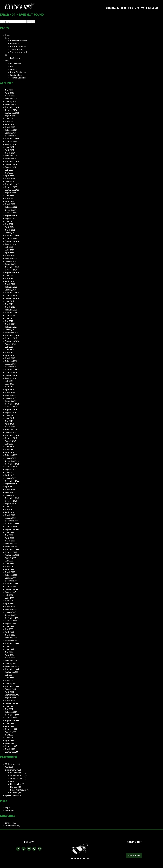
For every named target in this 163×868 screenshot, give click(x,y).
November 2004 (12, 669)
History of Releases (19, 41)
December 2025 (12, 104)
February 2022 (11, 207)
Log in (8, 808)
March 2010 (10, 515)
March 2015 (10, 392)
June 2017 (9, 318)
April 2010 (9, 512)
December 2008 (12, 546)
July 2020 (9, 247)
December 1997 (12, 743)
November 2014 (12, 404)
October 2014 (11, 407)
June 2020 (9, 250)
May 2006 (9, 629)
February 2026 (11, 99)
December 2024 (12, 136)
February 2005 (11, 661)
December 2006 (12, 615)
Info (131, 8)
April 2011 (9, 487)
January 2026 (11, 101)
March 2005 (10, 658)
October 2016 (11, 338)
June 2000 (9, 723)
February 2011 (11, 492)
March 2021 (10, 230)
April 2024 (9, 150)
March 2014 (10, 427)
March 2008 (10, 572)
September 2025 (12, 113)
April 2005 (9, 655)
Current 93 (15, 69)
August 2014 (10, 412)
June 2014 (9, 418)
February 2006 (11, 638)
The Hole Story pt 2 (19, 52)
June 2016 (9, 350)
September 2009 (12, 529)
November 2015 (12, 370)
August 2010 (10, 504)
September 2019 (12, 273)
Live (137, 8)
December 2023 (12, 158)
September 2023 (12, 164)
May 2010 (9, 509)
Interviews (15, 44)
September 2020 (12, 241)
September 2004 (12, 672)
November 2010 (12, 498)
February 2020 (11, 258)
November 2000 (12, 715)
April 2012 (9, 475)
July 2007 (9, 595)
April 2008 (9, 569)
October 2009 (11, 526)
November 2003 (12, 686)
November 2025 (12, 107)
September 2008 (12, 555)
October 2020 (11, 238)
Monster (14, 787)
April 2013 (9, 452)
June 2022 (9, 196)
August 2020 (10, 244)
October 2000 (11, 718)
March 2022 (10, 204)
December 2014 (12, 401)
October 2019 (11, 270)
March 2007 (10, 606)
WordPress (10, 811)
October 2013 (11, 438)
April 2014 (9, 424)
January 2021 (11, 233)
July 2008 (9, 561)
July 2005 (9, 646)
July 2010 (9, 506)
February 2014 (11, 429)
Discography (112, 8)
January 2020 (11, 261)
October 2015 (11, 372)
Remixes (14, 793)
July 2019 (9, 275)
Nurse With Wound (18, 72)
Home (8, 35)
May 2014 (9, 421)
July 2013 (9, 444)
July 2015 (9, 381)
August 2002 (10, 698)
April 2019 (9, 281)
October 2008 (11, 552)
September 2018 (12, 298)
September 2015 (12, 375)
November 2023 (12, 161)
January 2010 (11, 518)
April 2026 (9, 93)
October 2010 (11, 501)
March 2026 (10, 96)
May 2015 (9, 387)
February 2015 (11, 395)
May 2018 (9, 304)
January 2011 (11, 495)
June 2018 (9, 301)
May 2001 (9, 709)
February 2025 (11, 130)
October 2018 (11, 295)
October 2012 (11, 467)
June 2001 (9, 706)
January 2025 (11, 133)
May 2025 (9, 121)
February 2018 (11, 310)
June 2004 (9, 678)
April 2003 (9, 692)
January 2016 (11, 364)
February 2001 (11, 712)
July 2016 (9, 347)
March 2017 (10, 324)
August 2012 (10, 469)
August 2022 (10, 193)
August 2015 (10, 378)
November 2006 (12, 618)
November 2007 (12, 584)
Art (142, 8)
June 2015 (9, 384)
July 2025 (9, 118)
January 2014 (11, 432)
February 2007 (11, 609)
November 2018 (12, 293)
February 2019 (11, 287)
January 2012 (11, 478)
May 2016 (9, 352)
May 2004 (9, 680)
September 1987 (12, 752)
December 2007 (12, 581)
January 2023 (11, 181)
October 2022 (11, 187)
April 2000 (9, 726)
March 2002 (10, 700)
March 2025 (10, 127)
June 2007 (9, 598)
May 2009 (9, 535)
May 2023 (9, 173)
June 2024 (9, 147)
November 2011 (12, 481)
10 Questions (11, 764)
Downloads (152, 8)
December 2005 (12, 641)
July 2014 (9, 415)
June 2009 (9, 532)
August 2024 (10, 144)
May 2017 (9, 321)
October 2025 (11, 110)
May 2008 (9, 566)
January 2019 (11, 290)
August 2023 (10, 167)
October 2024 (11, 141)
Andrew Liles (20, 6)
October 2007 (11, 586)
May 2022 (9, 198)
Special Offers (16, 75)
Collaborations (17, 776)
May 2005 (9, 652)
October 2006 (11, 621)
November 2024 (12, 138)
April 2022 (9, 201)
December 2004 (12, 666)
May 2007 (9, 601)
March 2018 (10, 307)
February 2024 (11, 156)
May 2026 (9, 90)
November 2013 (12, 435)
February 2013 (11, 455)
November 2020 (12, 235)
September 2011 (12, 484)
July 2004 (9, 675)
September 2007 (12, 589)
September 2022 (12, 190)
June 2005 (9, 649)
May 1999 (9, 735)
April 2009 (9, 538)
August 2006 (10, 623)
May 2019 (9, 278)
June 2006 (9, 626)
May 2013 (9, 449)
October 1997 (11, 746)
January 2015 (11, 398)
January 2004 (11, 683)
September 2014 (12, 409)
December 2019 (12, 264)
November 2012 (12, 464)
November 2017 (12, 313)
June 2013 (9, 447)
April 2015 (9, 389)
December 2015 (12, 367)
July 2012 (9, 472)
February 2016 (11, 361)
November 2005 (12, 643)
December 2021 (12, 210)
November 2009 (12, 524)
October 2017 (11, 315)
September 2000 (12, 720)
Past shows (15, 58)
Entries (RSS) (11, 823)
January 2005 (11, 663)
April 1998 (9, 740)
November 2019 (12, 267)
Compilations (16, 778)
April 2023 (9, 176)
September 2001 (12, 703)
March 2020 (10, 255)
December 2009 (12, 521)
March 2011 (10, 489)
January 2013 (11, 458)
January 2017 (11, 330)
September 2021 (12, 216)
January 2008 (11, 578)
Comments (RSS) (13, 826)
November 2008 (12, 549)
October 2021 (11, 213)
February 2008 (11, 575)
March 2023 (10, 178)
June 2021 (9, 221)
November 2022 (12, 184)
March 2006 (10, 635)
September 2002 (12, 695)
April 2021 (9, 227)
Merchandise (16, 784)
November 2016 (12, 335)
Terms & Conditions (19, 78)
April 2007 (9, 604)
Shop (124, 8)
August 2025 (10, 116)
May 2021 (9, 224)
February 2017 (11, 327)
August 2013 (10, 441)
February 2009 (11, 544)
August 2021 (10, 218)
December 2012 (12, 461)
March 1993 (10, 749)
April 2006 (9, 632)
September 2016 (12, 341)
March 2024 (10, 153)
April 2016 (9, 355)
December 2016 (12, 333)
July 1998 (9, 738)
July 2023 (9, 170)
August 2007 (10, 592)
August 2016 (10, 344)
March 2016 (10, 358)
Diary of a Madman (18, 46)
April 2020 (9, 253)
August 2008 (10, 558)
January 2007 (11, 612)
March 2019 (10, 284)
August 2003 (10, 689)
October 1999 (11, 729)
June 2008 (9, 564)
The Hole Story (17, 49)
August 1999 (10, 732)
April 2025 (9, 124)
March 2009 (10, 541)
